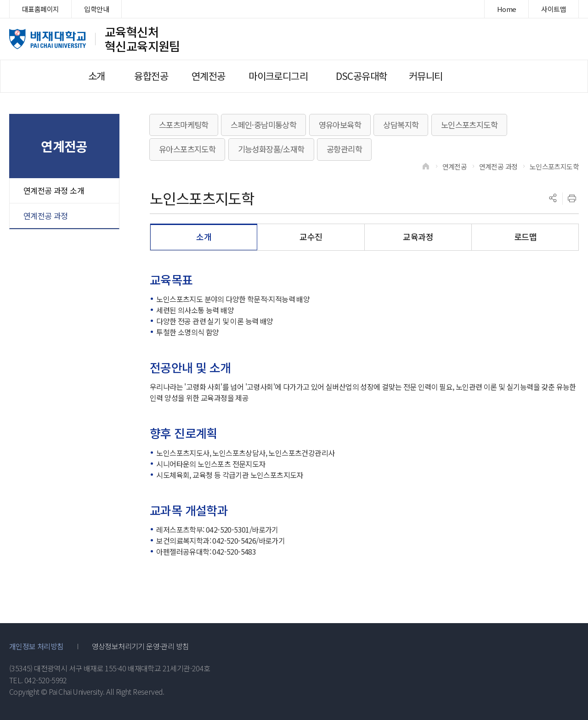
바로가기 (265, 529)
